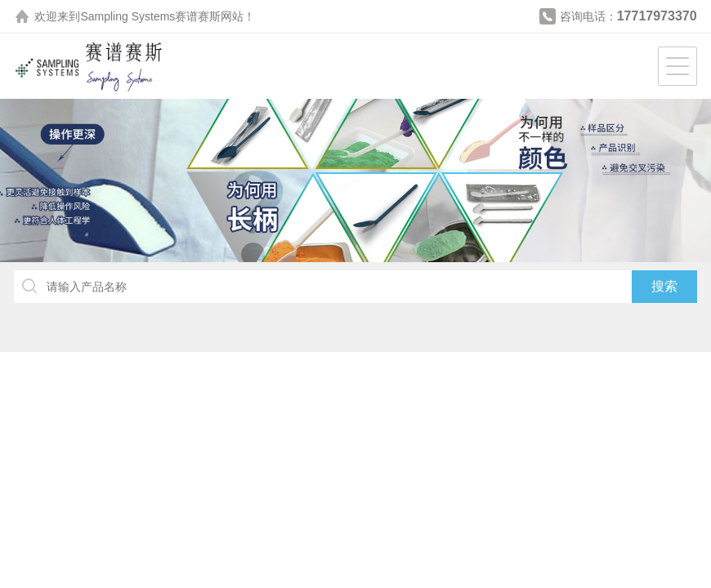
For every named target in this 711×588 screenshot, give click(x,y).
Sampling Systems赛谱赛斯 (150, 16)
